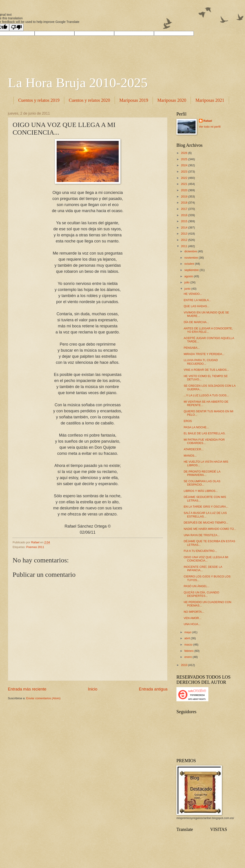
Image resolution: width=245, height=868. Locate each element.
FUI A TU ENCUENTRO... (200, 551)
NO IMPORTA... (194, 612)
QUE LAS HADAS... (196, 306)
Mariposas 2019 (134, 100)
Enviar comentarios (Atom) (43, 698)
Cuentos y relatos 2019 (39, 100)
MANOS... (190, 456)
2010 (185, 665)
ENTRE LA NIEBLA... (197, 300)
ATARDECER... (194, 449)
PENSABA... (192, 348)
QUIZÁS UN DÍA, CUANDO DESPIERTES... (201, 594)
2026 (185, 153)
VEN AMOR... (193, 618)
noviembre (192, 258)
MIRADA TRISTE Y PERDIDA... (204, 354)
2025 (185, 159)
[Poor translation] (16, 27)
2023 (185, 172)
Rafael (208, 121)
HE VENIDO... (193, 294)
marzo (189, 645)
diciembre (191, 251)
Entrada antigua (153, 689)
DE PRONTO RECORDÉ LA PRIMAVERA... (202, 473)
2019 (185, 196)
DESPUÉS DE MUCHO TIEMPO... (206, 523)
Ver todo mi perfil (210, 127)
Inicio (93, 689)
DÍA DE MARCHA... (196, 322)
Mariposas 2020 (172, 100)
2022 (185, 178)
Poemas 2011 (35, 547)
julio (187, 282)
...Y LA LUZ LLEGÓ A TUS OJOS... (206, 395)
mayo (188, 632)
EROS (188, 421)
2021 (185, 184)
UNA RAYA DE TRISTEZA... (202, 535)
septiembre (192, 270)
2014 (185, 228)
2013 (185, 234)
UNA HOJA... (192, 624)
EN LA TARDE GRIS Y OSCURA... (206, 507)
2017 (185, 209)
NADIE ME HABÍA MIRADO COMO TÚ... (210, 529)
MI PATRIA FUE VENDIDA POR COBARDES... (204, 441)
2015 (185, 221)
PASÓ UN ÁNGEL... (197, 586)
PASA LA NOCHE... (196, 427)
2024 (185, 165)
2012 (185, 240)
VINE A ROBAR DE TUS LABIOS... (206, 370)
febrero (189, 651)
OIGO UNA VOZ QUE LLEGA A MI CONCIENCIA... (206, 559)
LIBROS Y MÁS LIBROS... (201, 491)
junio (188, 289)
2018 (185, 203)
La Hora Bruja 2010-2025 (78, 83)
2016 (185, 215)
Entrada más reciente (27, 689)
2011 (185, 246)
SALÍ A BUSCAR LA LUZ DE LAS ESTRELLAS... (205, 515)
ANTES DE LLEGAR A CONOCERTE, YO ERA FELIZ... (208, 330)
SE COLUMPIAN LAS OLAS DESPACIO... (202, 483)
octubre (190, 264)
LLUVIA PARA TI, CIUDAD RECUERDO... (201, 362)
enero (188, 657)
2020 (185, 190)
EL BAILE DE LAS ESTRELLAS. (205, 433)
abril (187, 638)
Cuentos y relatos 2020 (89, 100)
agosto (189, 276)
